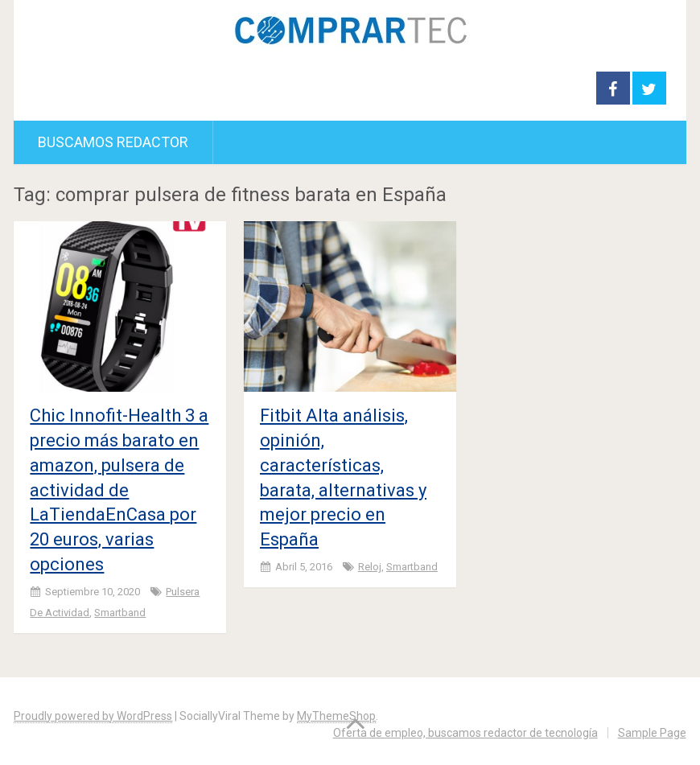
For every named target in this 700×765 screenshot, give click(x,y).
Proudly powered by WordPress (93, 716)
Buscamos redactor (113, 142)
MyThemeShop (336, 716)
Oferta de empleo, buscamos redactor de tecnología (465, 733)
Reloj (370, 567)
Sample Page (652, 733)
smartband (120, 613)
